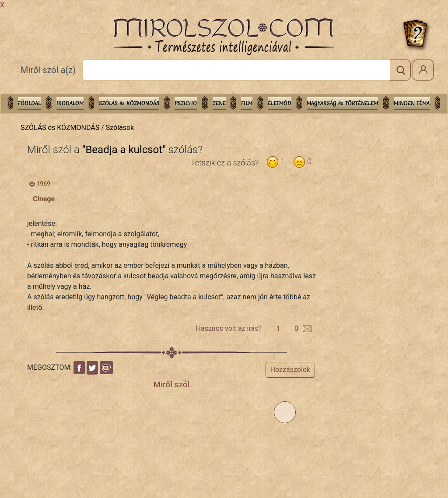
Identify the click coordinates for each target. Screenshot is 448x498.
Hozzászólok (290, 370)
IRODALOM (70, 103)
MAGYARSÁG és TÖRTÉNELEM (342, 103)
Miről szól (172, 384)
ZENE (219, 103)
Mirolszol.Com (224, 37)
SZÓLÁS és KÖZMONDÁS (129, 103)
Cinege (44, 199)
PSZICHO (186, 103)
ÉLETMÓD (280, 103)
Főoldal (29, 103)
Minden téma (412, 103)
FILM (247, 103)
